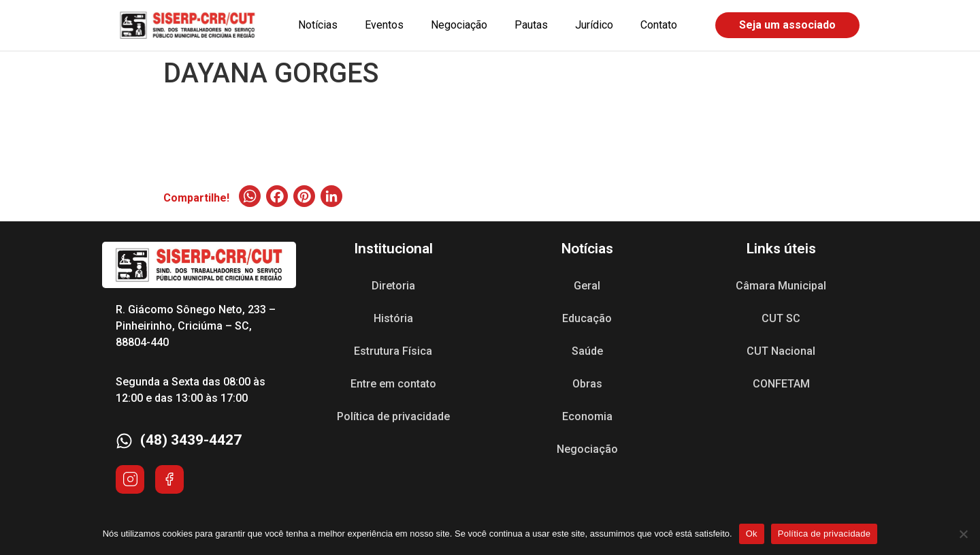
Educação (587, 318)
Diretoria (393, 286)
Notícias (318, 25)
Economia (587, 416)
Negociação (459, 25)
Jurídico (594, 25)
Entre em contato (393, 384)
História (393, 318)
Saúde (587, 351)
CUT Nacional (781, 351)
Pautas (531, 25)
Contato (659, 25)
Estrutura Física (393, 351)
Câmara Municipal (781, 286)
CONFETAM (781, 384)
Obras (587, 384)
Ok (752, 534)
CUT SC (781, 318)
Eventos (384, 25)
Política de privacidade (393, 416)
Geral (587, 286)
